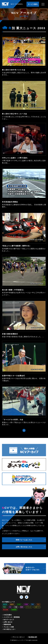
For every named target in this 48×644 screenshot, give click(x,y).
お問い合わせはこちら (24, 547)
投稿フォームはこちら (24, 540)
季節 (33, 604)
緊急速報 (6, 610)
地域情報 (14, 610)
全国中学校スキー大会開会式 (13, 376)
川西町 (26, 604)
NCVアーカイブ (9, 620)
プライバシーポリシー (19, 637)
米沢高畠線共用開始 (10, 202)
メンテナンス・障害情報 (12, 617)
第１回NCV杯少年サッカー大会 (14, 114)
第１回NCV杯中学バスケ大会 (14, 70)
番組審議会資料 (33, 637)
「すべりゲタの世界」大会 (13, 420)
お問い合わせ (8, 622)
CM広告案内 (8, 615)
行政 (16, 607)
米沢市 (5, 604)
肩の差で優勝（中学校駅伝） (13, 290)
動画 (22, 607)
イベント (29, 607)
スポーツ (37, 607)
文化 (38, 604)
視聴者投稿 (7, 624)
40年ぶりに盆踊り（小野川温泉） (15, 158)
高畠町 (19, 604)
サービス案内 (33, 4)
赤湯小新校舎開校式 (10, 334)
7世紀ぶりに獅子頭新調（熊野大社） (17, 246)
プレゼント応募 (9, 627)
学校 (4, 607)
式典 (10, 607)
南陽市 (12, 604)
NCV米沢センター (9, 629)
